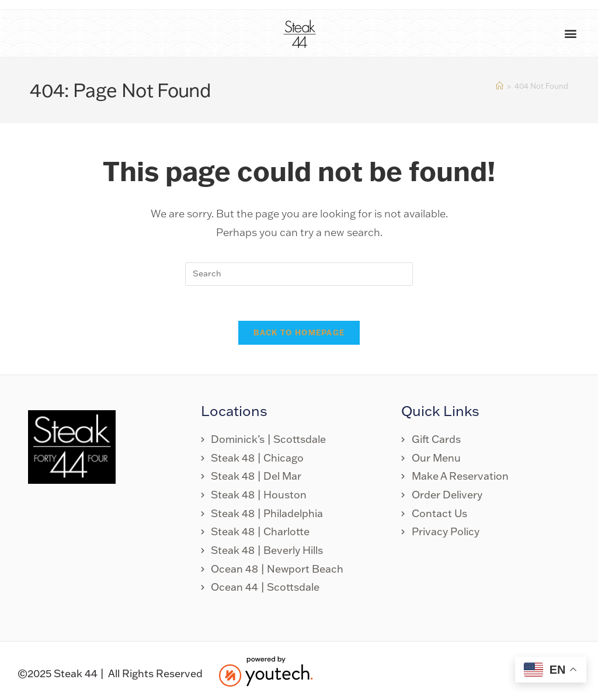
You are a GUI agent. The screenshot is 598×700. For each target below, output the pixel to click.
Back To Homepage (299, 333)
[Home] (500, 86)
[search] (299, 274)
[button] (570, 34)
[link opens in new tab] (485, 440)
